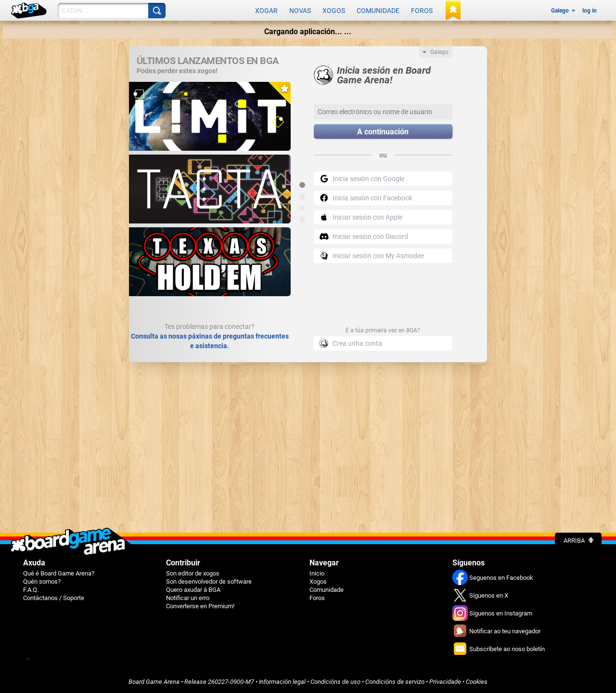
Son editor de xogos (193, 573)
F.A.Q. (31, 590)
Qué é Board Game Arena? (59, 573)
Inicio (317, 573)
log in (590, 11)
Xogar (266, 11)
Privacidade (445, 682)
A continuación (383, 132)
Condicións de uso (335, 682)
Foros (422, 11)
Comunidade (378, 11)
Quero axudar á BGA (193, 590)
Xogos (334, 11)
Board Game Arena (154, 682)
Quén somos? (42, 582)
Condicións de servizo (395, 682)
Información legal (282, 682)
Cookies (477, 682)
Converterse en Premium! (200, 606)
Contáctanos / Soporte (54, 598)
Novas (300, 11)
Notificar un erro (188, 598)
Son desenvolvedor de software (209, 582)
